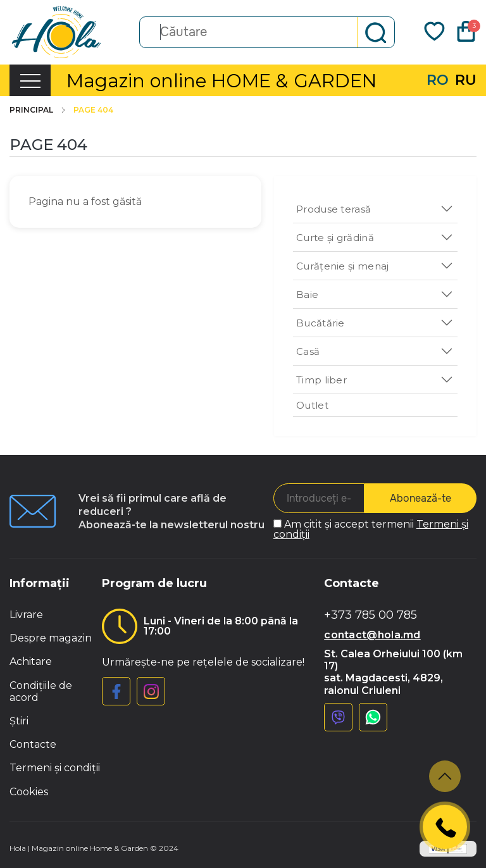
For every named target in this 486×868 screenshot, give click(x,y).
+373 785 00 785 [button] (371, 615)
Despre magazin (51, 638)
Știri (19, 721)
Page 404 (93, 110)
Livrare (26, 615)
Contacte (33, 744)
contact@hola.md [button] (372, 635)
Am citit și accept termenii (371, 529)
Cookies (29, 792)
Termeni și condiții (55, 768)
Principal (38, 110)
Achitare (31, 661)
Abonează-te (421, 498)
